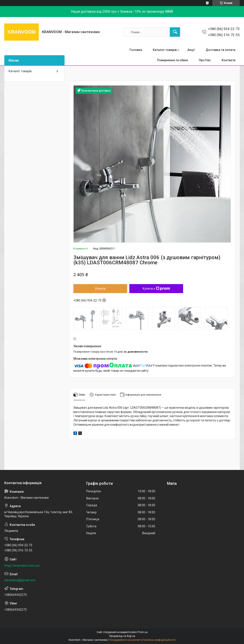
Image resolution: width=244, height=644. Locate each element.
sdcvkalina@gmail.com (20, 580)
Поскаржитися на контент (125, 640)
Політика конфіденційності (159, 640)
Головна (136, 50)
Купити (100, 289)
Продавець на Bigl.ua (122, 636)
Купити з (156, 289)
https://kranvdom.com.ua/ (22, 566)
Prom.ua (143, 632)
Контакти (229, 60)
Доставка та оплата (221, 50)
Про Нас (205, 60)
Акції (191, 50)
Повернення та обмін (173, 60)
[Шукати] (175, 32)
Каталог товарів (165, 50)
